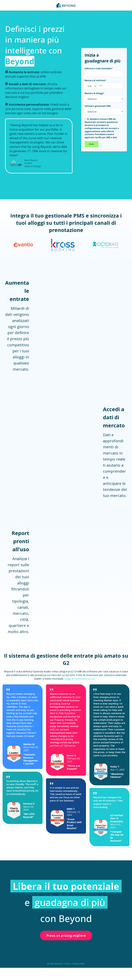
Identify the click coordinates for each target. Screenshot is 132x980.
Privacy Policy (79, 964)
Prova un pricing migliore (66, 935)
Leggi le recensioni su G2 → (81, 679)
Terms (67, 964)
